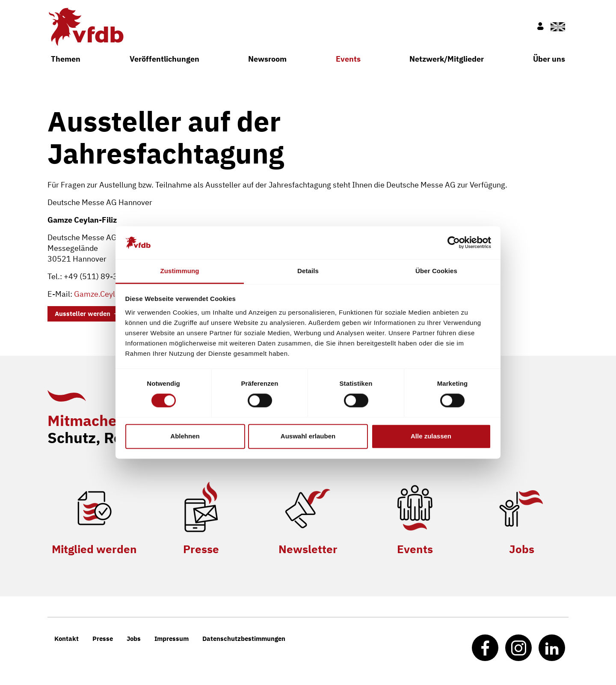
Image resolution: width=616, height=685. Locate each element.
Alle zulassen (431, 436)
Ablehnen (185, 436)
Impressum (172, 639)
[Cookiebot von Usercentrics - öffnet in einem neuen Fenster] (454, 243)
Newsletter (308, 549)
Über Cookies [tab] (436, 271)
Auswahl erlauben (308, 436)
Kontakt (67, 639)
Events (348, 59)
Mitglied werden (94, 549)
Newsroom (267, 59)
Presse (201, 549)
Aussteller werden (83, 314)
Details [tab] (308, 271)
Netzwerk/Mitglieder (447, 59)
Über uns (549, 59)
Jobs (522, 549)
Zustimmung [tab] (180, 271)
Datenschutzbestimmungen (244, 639)
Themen (66, 59)
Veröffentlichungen (164, 59)
